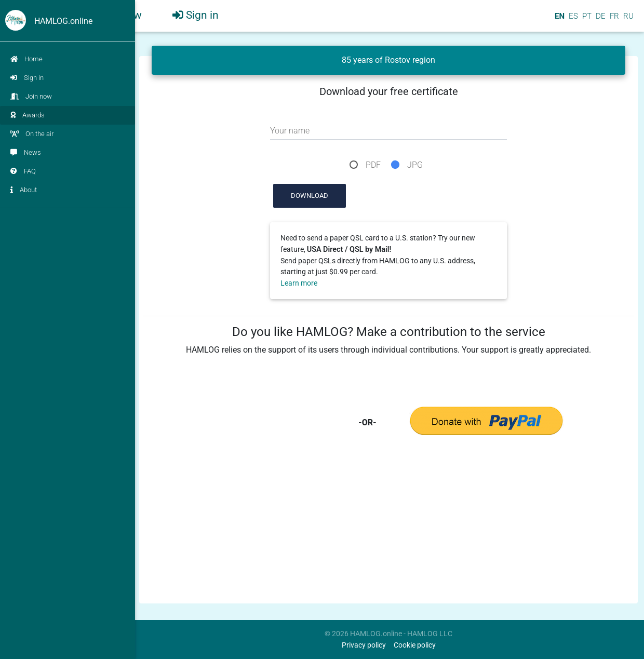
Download (310, 196)
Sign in (27, 78)
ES (572, 20)
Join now (31, 96)
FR (613, 20)
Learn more (299, 283)
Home (26, 59)
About (24, 190)
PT (586, 20)
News (26, 152)
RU (628, 20)
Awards (28, 115)
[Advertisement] (388, 527)
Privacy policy (364, 645)
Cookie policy (415, 645)
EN (559, 20)
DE (600, 20)
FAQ (23, 171)
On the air (32, 134)
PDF (373, 165)
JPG (415, 165)
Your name (290, 131)
